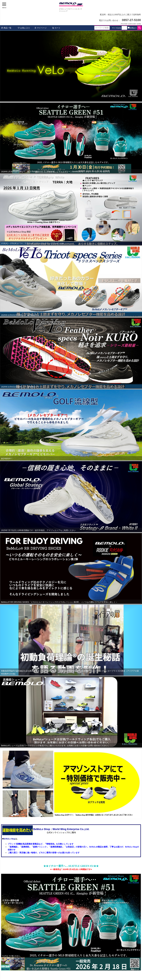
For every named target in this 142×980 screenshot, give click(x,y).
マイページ (40, 28)
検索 (139, 28)
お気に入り (24, 28)
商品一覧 (6, 28)
